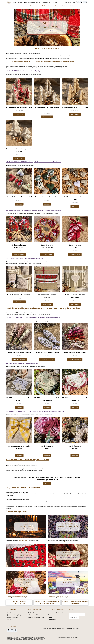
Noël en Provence (23, 540)
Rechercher (74, 617)
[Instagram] (84, 2)
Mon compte (68, 2)
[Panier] (78, 2)
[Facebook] (81, 2)
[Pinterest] (86, 2)
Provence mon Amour (22, 569)
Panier (74, 2)
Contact (55, 2)
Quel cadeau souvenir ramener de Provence (58, 596)
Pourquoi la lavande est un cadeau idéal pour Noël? (60, 542)
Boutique (48, 629)
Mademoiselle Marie (46, 2)
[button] (75, 206)
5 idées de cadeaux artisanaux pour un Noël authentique (68, 569)
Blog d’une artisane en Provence (32, 2)
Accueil (14, 2)
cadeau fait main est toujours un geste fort (17, 596)
